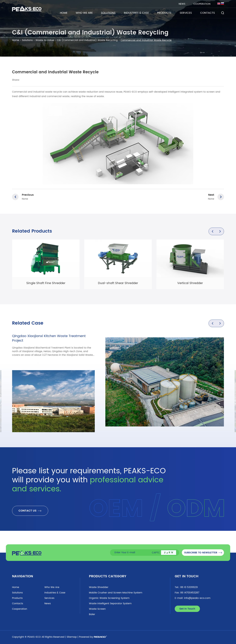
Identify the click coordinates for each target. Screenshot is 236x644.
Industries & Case (136, 13)
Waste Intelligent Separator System (110, 604)
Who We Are (84, 13)
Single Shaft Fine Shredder (46, 283)
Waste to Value (45, 40)
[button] (213, 231)
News (182, 4)
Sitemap (72, 637)
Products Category (108, 576)
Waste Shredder (99, 587)
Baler (92, 614)
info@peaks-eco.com (197, 598)
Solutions (108, 13)
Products (164, 13)
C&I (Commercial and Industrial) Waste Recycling (87, 40)
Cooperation (202, 4)
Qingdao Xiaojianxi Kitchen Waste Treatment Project (49, 338)
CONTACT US (30, 511)
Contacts (208, 13)
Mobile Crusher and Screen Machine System (116, 593)
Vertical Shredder (190, 283)
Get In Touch (187, 576)
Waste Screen (97, 609)
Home (64, 13)
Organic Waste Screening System (109, 598)
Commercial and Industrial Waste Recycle (146, 40)
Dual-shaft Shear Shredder (118, 283)
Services (186, 13)
